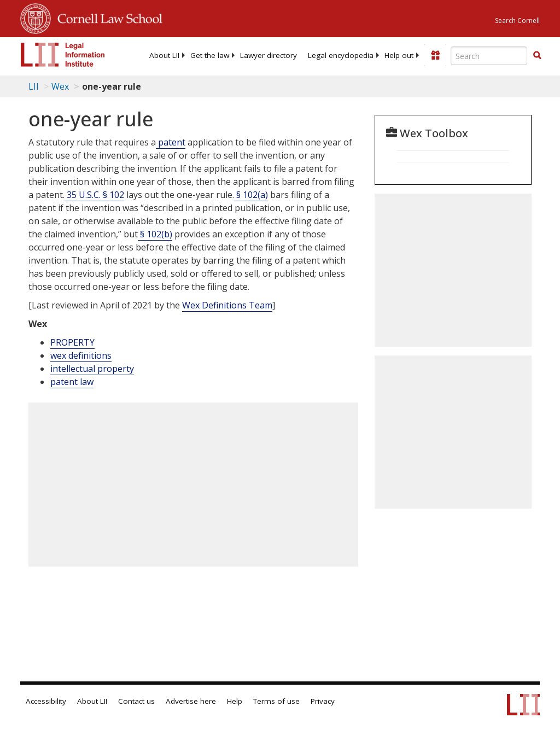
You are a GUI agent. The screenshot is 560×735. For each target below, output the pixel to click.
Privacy (323, 701)
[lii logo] (63, 55)
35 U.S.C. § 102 (94, 195)
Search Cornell (517, 21)
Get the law (210, 55)
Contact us (136, 701)
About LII (164, 55)
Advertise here (191, 701)
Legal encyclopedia (341, 55)
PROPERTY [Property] (72, 342)
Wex (60, 86)
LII (34, 86)
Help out (399, 55)
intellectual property (92, 369)
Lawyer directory (269, 55)
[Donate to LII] (435, 55)
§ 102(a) (251, 195)
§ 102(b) (155, 234)
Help (235, 701)
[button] (537, 55)
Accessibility (46, 701)
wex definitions (81, 355)
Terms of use (276, 701)
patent (171, 142)
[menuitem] (164, 55)
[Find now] (537, 56)
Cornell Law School (107, 17)
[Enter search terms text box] (489, 56)
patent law (72, 382)
